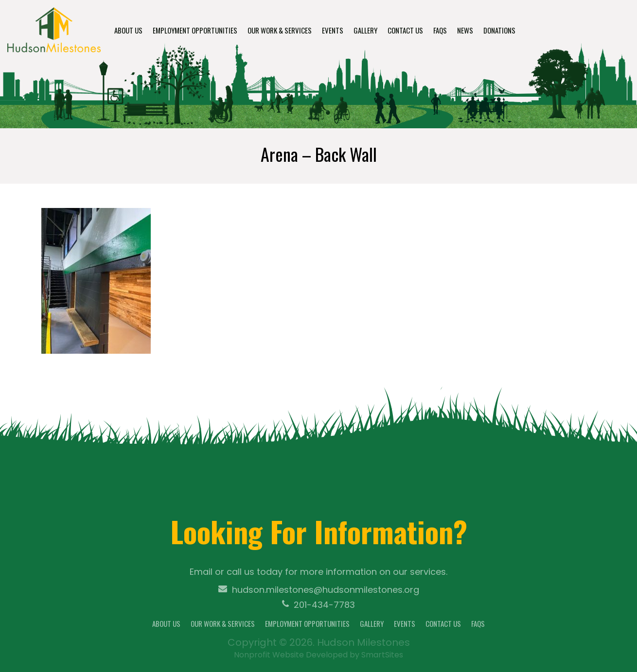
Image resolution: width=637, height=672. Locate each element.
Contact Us (405, 30)
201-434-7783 (318, 605)
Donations (499, 30)
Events (333, 30)
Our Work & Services (280, 30)
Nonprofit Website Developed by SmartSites (318, 655)
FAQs (440, 30)
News (465, 30)
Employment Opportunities (195, 30)
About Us (128, 30)
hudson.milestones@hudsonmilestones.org (319, 590)
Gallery (365, 30)
